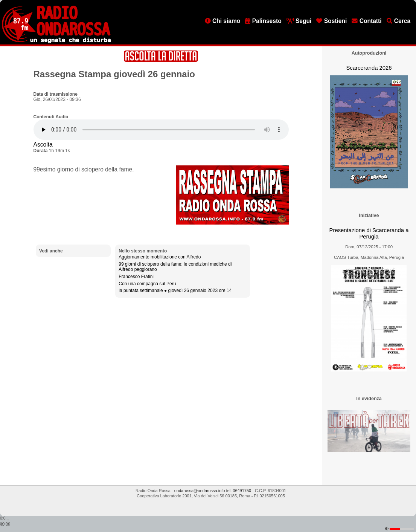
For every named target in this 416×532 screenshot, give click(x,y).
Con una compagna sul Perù (147, 284)
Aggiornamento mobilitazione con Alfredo (160, 257)
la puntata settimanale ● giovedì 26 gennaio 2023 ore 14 (175, 290)
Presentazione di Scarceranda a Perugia (369, 233)
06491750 (242, 491)
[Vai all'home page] (56, 42)
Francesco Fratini (136, 277)
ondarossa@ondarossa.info (200, 491)
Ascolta (43, 144)
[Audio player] (161, 130)
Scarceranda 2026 (369, 68)
